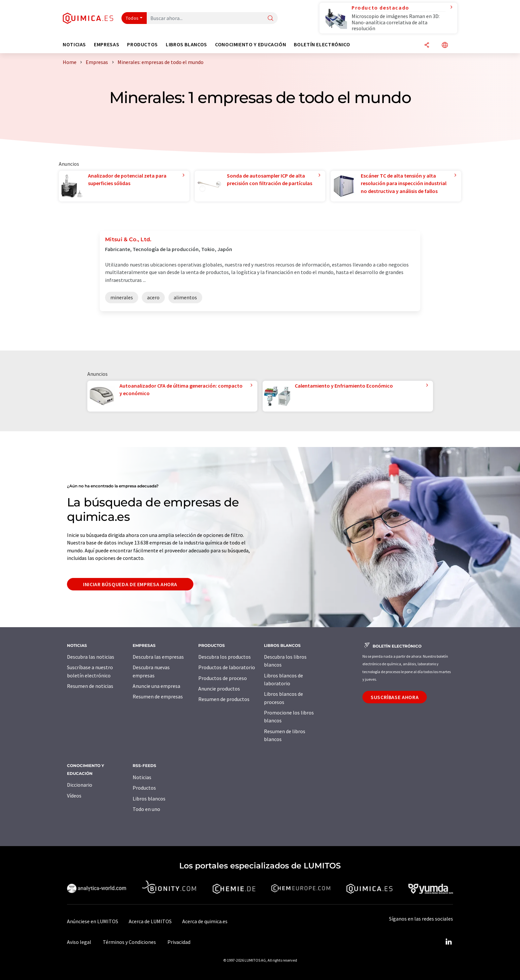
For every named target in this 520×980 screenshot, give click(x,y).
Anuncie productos (219, 689)
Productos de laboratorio (227, 667)
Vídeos (74, 796)
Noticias (142, 777)
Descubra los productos (225, 657)
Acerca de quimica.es (205, 921)
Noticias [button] (74, 44)
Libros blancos (149, 799)
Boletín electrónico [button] (322, 44)
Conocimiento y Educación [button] (250, 44)
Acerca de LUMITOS (150, 921)
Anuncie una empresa (156, 686)
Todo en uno (146, 809)
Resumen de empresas (158, 696)
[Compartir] (427, 45)
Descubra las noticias (91, 657)
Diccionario (80, 785)
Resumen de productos (224, 699)
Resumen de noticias (90, 686)
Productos (144, 788)
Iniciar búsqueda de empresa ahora (130, 584)
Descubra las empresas (158, 657)
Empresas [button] (107, 44)
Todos (132, 18)
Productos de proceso (223, 678)
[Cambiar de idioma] (445, 45)
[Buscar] (271, 19)
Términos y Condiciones (129, 942)
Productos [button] (142, 44)
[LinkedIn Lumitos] (448, 942)
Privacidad (179, 942)
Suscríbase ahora (395, 697)
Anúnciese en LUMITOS (93, 921)
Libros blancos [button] (186, 44)
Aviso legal (79, 942)
